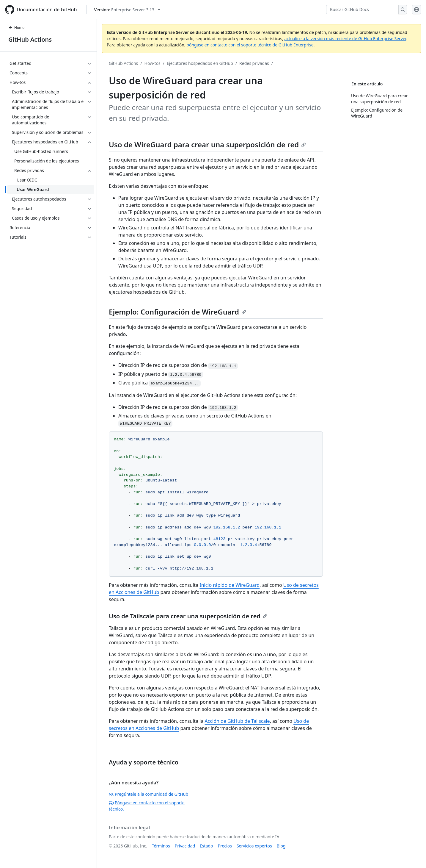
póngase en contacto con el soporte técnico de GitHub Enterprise (250, 45)
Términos (161, 846)
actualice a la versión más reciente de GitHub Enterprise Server (345, 39)
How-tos (153, 63)
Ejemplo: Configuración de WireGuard (177, 312)
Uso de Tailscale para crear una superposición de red (188, 616)
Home (16, 28)
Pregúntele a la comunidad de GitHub (148, 794)
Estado (206, 846)
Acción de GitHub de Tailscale (237, 721)
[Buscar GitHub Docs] (362, 10)
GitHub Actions (30, 39)
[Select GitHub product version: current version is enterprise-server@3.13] (127, 10)
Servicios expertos (254, 846)
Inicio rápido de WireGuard (229, 585)
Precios (225, 846)
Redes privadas (254, 63)
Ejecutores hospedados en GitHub (200, 63)
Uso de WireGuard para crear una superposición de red (207, 144)
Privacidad (185, 846)
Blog (281, 846)
